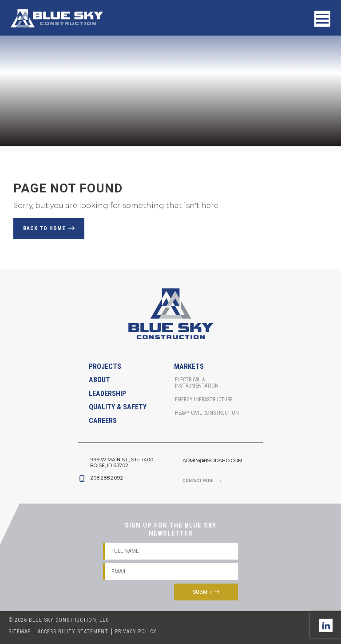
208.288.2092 (107, 478)
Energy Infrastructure (204, 400)
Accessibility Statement (73, 632)
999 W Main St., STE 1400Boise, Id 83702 (122, 463)
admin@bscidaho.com (212, 461)
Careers (103, 421)
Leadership (107, 394)
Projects (105, 366)
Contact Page (198, 481)
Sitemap (20, 632)
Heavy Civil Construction (207, 413)
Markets (189, 366)
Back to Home (44, 228)
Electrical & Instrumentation (197, 383)
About (99, 380)
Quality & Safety (118, 407)
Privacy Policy (136, 632)
